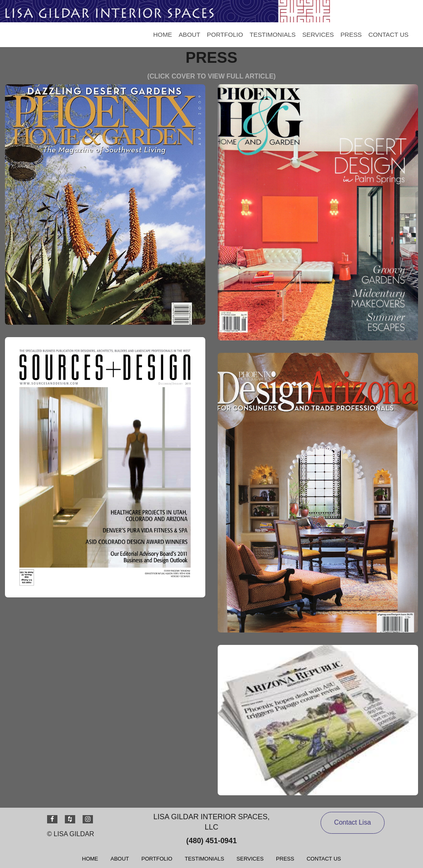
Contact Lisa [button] (353, 822)
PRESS (351, 34)
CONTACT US (389, 34)
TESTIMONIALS (272, 34)
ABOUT (189, 34)
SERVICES (318, 34)
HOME (163, 34)
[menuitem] (163, 35)
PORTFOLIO (225, 34)
